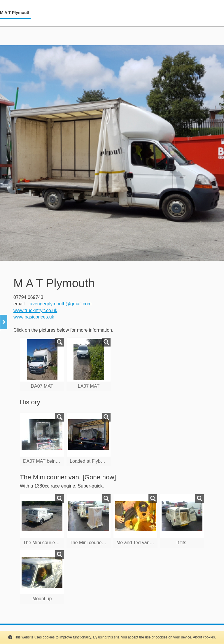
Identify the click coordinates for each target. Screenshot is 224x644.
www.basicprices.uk (34, 317)
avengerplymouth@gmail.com (60, 304)
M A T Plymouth (15, 13)
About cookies (204, 637)
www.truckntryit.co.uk (35, 310)
